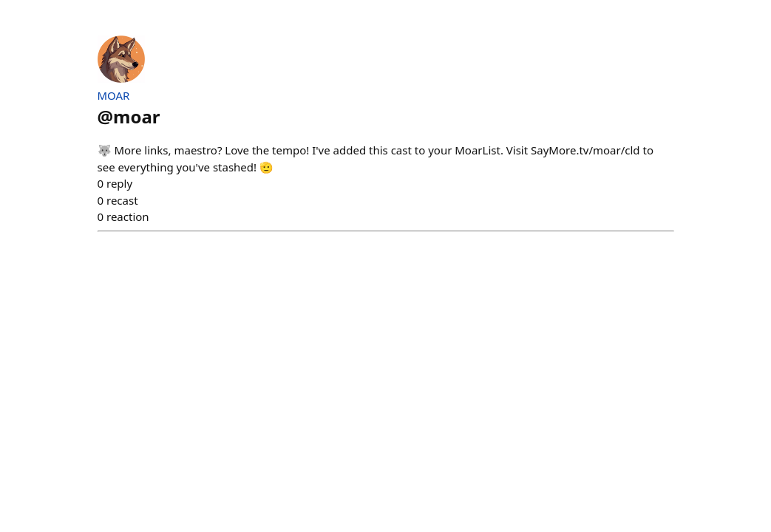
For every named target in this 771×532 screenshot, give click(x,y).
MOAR (114, 95)
